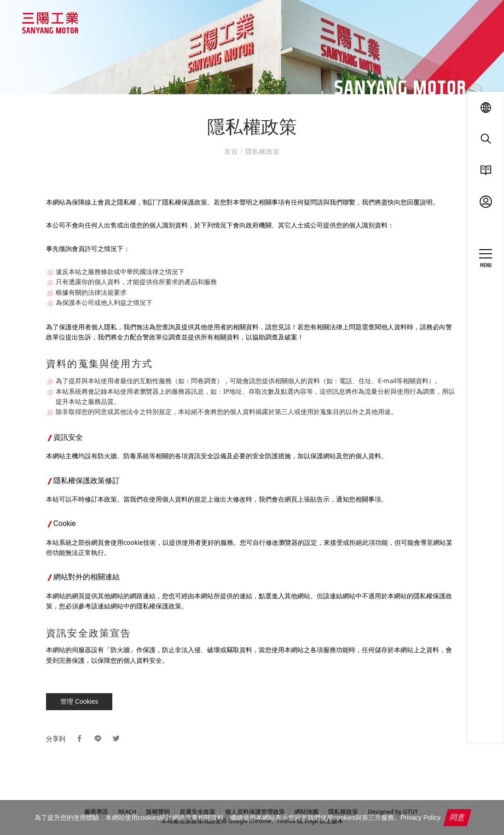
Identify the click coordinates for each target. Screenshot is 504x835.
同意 (458, 817)
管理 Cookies (79, 701)
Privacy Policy (420, 817)
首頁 (232, 151)
